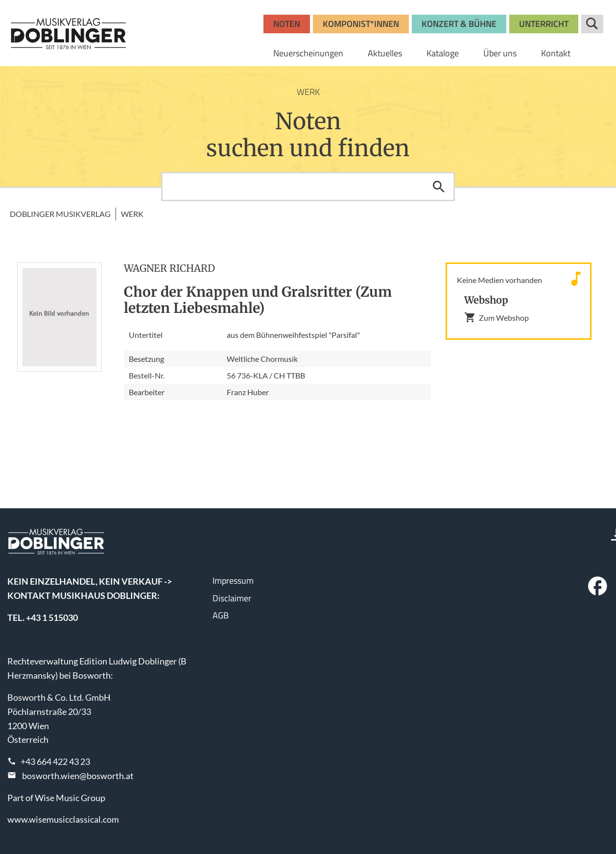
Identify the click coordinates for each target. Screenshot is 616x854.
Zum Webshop (497, 317)
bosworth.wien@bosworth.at (78, 776)
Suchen (439, 187)
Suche (592, 24)
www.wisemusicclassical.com (63, 819)
